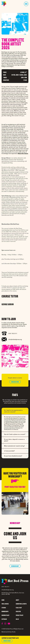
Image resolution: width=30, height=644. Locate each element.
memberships (5, 611)
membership (15, 566)
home (3, 600)
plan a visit (19, 608)
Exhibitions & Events (21, 604)
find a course (5, 604)
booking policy (5, 615)
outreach (4, 619)
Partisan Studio (12, 632)
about (17, 600)
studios (4, 608)
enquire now (15, 382)
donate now (7, 641)
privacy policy (20, 615)
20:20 (17, 619)
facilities (18, 611)
